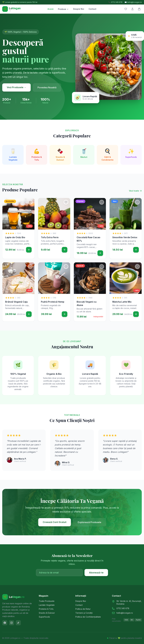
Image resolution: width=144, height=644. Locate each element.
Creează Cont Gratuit (55, 522)
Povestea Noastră (47, 87)
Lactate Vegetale (47, 605)
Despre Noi (79, 9)
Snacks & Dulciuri (47, 613)
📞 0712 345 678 (115, 2)
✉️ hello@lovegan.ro (133, 2)
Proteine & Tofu (46, 609)
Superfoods (44, 617)
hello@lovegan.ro (125, 613)
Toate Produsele (47, 601)
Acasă (50, 9)
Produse (63, 9)
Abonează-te (96, 573)
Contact (92, 9)
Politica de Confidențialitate (88, 617)
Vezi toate (135, 191)
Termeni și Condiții (84, 613)
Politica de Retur (83, 609)
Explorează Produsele (90, 522)
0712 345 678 (123, 608)
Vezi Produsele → (16, 87)
